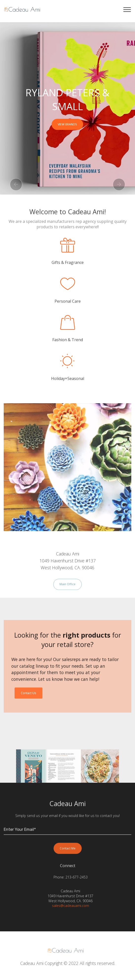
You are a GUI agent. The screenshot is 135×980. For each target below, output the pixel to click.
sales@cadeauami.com (71, 908)
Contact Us (29, 698)
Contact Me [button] (68, 854)
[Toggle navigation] (127, 10)
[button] (16, 184)
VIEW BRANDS (67, 124)
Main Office (67, 590)
